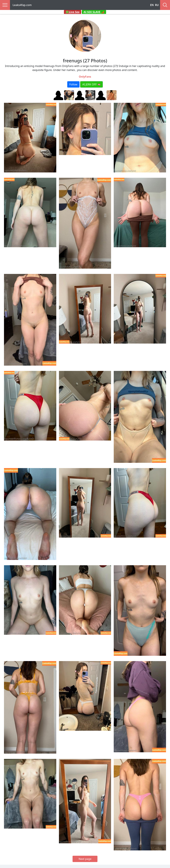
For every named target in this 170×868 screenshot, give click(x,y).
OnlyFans (85, 77)
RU (157, 5)
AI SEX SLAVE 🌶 (94, 12)
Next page (85, 859)
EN (152, 5)
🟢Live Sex (73, 12)
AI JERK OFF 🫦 (91, 84)
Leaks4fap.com (22, 5)
